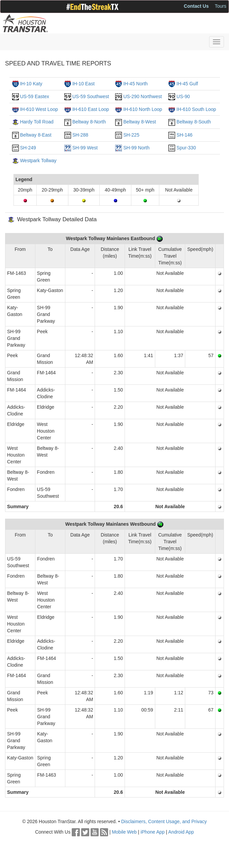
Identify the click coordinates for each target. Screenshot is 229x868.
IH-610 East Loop (91, 109)
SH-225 (131, 135)
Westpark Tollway (38, 161)
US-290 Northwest (142, 96)
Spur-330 (186, 148)
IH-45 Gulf (187, 84)
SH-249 (28, 148)
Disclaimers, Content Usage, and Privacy (164, 821)
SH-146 (184, 135)
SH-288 (80, 135)
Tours (221, 6)
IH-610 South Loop (196, 109)
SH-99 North (136, 148)
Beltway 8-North (89, 122)
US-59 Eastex (34, 96)
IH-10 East (84, 84)
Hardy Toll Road (37, 122)
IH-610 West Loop (39, 109)
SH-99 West (85, 148)
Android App (181, 832)
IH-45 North (135, 84)
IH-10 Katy (31, 84)
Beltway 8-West (140, 122)
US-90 (183, 96)
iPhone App (153, 832)
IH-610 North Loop (143, 109)
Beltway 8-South (194, 122)
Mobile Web (124, 832)
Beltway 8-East (36, 135)
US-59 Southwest (91, 96)
